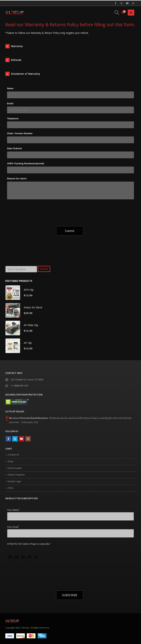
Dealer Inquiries (16, 475)
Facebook (8, 439)
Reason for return (17, 179)
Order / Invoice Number (20, 133)
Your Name (14, 510)
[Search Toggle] (117, 13)
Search (44, 269)
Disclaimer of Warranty (26, 74)
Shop (11, 461)
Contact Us (13, 455)
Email (11, 103)
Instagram (28, 439)
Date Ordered (14, 148)
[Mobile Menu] (131, 13)
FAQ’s (11, 488)
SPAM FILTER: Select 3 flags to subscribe (29, 544)
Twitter (15, 439)
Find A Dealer (15, 468)
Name (11, 88)
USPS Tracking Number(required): (26, 163)
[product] (13, 293)
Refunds (16, 60)
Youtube (21, 439)
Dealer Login (14, 481)
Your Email (13, 527)
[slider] (23, 558)
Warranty (17, 46)
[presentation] (34, 210)
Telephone (13, 119)
